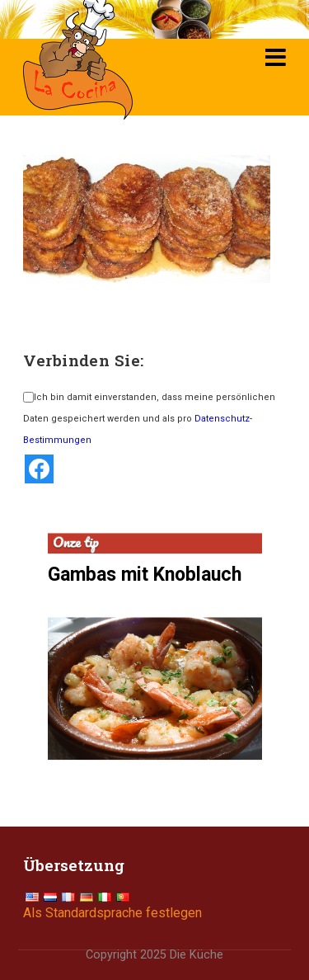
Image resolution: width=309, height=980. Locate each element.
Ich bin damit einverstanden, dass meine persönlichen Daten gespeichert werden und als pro (149, 419)
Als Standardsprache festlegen (112, 913)
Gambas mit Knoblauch (145, 575)
